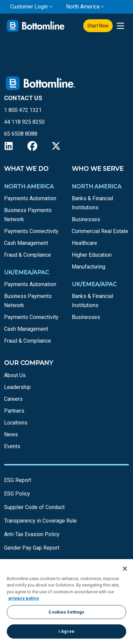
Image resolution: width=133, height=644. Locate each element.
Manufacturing (88, 267)
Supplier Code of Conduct (34, 507)
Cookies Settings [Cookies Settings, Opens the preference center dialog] (66, 612)
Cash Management (26, 243)
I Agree (66, 631)
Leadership (17, 387)
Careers (13, 399)
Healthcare (84, 243)
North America (83, 7)
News (11, 434)
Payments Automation (30, 198)
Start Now (98, 26)
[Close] (125, 569)
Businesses (86, 219)
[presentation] (120, 26)
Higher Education (92, 255)
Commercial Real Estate (100, 231)
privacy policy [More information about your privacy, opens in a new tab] (24, 598)
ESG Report (18, 480)
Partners (14, 411)
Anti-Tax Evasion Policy (32, 534)
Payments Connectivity (31, 231)
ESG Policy (17, 494)
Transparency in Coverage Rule (40, 521)
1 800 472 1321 (23, 110)
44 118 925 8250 (24, 122)
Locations (16, 423)
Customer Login (29, 7)
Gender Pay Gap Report (32, 548)
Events (12, 446)
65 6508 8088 (21, 134)
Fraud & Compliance (28, 255)
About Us (15, 375)
